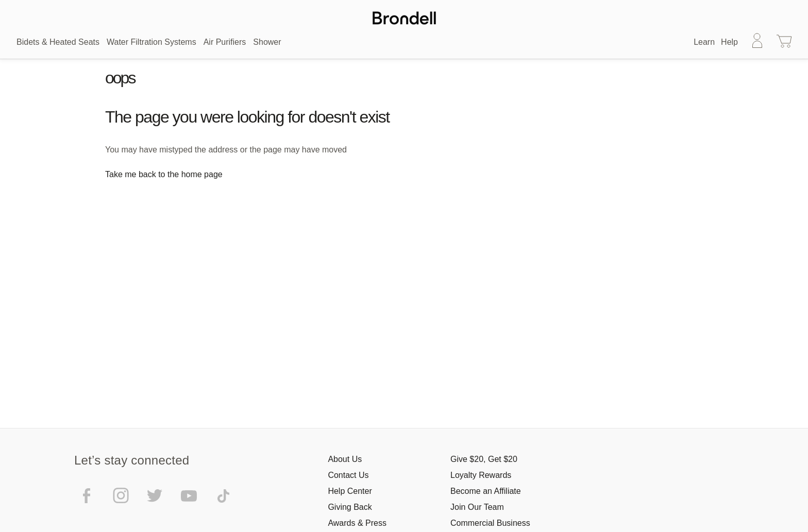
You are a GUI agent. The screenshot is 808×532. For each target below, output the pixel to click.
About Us (345, 459)
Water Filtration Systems (151, 42)
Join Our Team (477, 507)
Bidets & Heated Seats (58, 42)
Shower (267, 42)
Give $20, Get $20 (484, 459)
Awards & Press (357, 523)
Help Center (350, 491)
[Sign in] (757, 42)
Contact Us (348, 475)
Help (729, 42)
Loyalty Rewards (481, 475)
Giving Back (350, 507)
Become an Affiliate (486, 491)
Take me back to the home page (164, 174)
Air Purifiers (225, 42)
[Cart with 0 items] (784, 42)
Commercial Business (490, 523)
